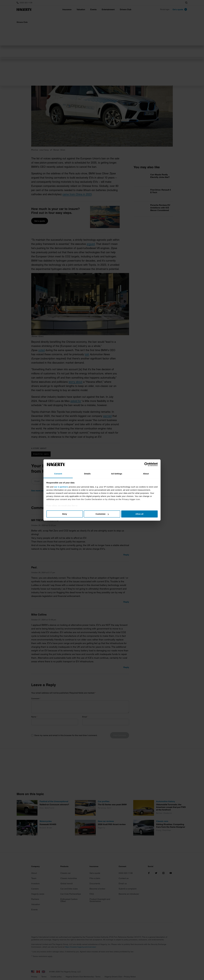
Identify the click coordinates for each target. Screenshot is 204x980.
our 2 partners (61, 487)
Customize (102, 514)
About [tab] (146, 474)
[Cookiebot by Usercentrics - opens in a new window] (146, 464)
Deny (65, 514)
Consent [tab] (58, 474)
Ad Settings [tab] (117, 474)
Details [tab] (87, 474)
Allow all (139, 514)
